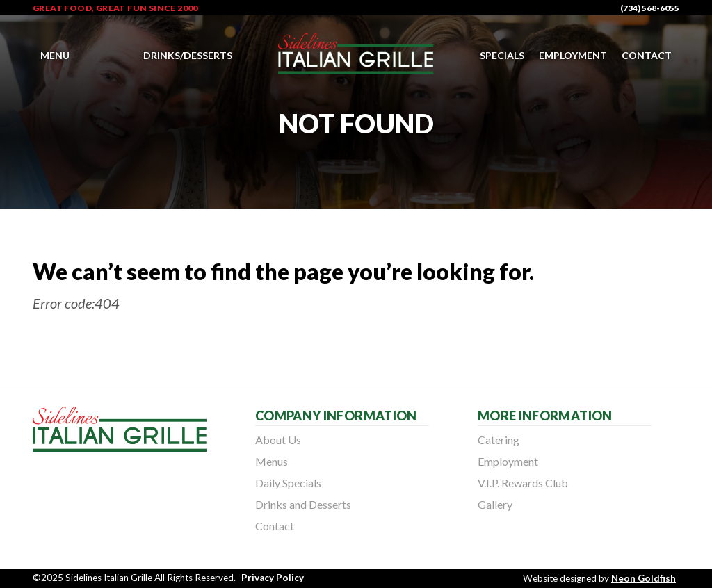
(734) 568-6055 (650, 8)
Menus (272, 461)
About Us (278, 440)
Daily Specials (288, 483)
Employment (573, 55)
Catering (499, 440)
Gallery (495, 504)
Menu (55, 55)
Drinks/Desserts (188, 55)
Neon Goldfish (644, 578)
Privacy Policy (273, 578)
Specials (502, 55)
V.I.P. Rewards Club (523, 483)
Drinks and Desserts (303, 504)
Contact (647, 55)
